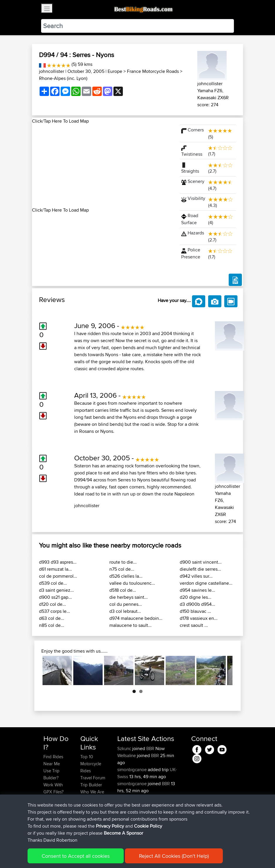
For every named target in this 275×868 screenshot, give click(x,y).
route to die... (123, 562)
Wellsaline (127, 755)
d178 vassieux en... (199, 618)
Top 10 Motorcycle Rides (91, 764)
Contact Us (91, 799)
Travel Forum (93, 778)
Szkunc (125, 748)
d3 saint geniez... (56, 590)
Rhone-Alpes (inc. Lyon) (63, 78)
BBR (150, 748)
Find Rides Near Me (53, 760)
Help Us (88, 806)
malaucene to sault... (130, 625)
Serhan (125, 798)
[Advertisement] (102, 166)
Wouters (126, 812)
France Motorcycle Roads (153, 71)
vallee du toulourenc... (132, 583)
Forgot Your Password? (55, 802)
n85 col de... (52, 625)
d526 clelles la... (126, 576)
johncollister (52, 71)
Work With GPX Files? (54, 788)
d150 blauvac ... (195, 611)
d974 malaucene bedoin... (136, 618)
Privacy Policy (122, 855)
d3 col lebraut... (125, 611)
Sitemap (98, 855)
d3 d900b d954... (197, 604)
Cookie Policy (151, 855)
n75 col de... (122, 569)
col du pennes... (126, 604)
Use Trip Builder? (51, 774)
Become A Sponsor (53, 816)
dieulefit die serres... (200, 569)
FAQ (47, 827)
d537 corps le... (55, 611)
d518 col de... (123, 590)
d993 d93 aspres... (58, 562)
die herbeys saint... (129, 597)
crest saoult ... (194, 625)
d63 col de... (52, 618)
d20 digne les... (196, 597)
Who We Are (92, 792)
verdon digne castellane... (206, 583)
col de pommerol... (58, 576)
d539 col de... (53, 583)
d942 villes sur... (196, 576)
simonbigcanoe (133, 770)
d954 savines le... (197, 590)
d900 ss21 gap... (55, 597)
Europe (115, 71)
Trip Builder (91, 785)
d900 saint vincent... (201, 562)
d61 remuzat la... (55, 569)
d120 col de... (52, 604)
